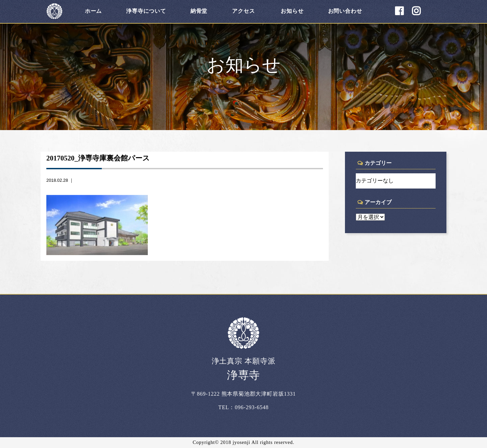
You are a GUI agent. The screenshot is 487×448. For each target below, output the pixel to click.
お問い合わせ (345, 11)
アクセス (243, 11)
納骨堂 (199, 11)
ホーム (93, 11)
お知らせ (292, 11)
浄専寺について (146, 11)
